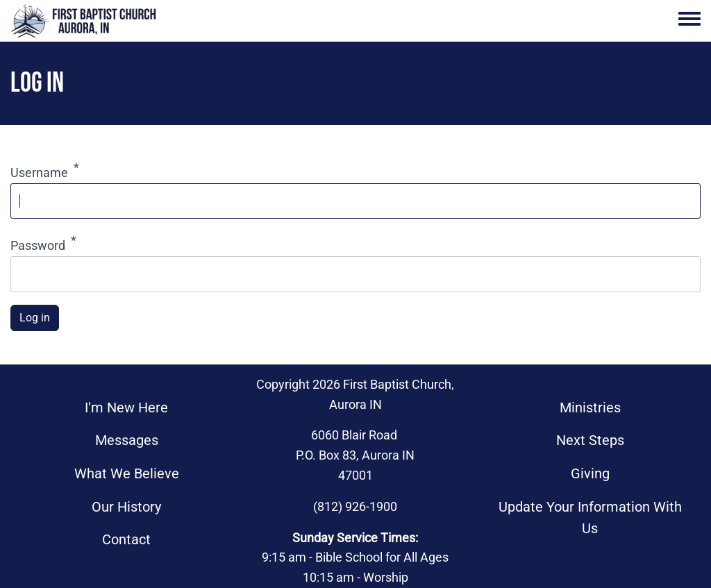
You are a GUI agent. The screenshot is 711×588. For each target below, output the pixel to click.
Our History (126, 507)
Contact (126, 540)
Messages (127, 440)
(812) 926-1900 (355, 506)
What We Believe (127, 474)
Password (38, 245)
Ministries (590, 408)
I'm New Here (126, 408)
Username (39, 173)
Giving (590, 474)
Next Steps (590, 440)
